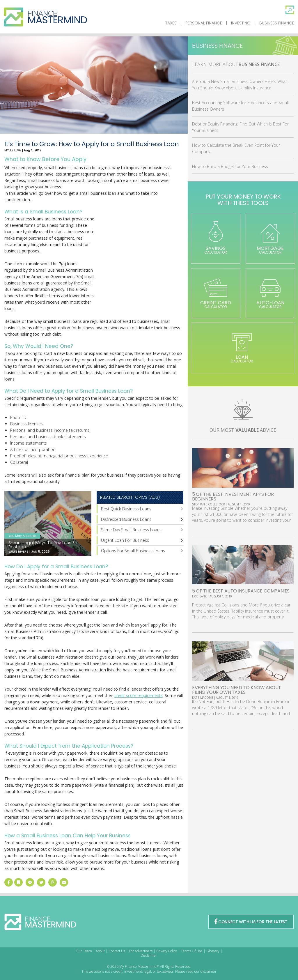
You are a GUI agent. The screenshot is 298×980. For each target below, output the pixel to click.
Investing (241, 23)
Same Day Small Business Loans (131, 530)
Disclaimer (149, 955)
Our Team (84, 951)
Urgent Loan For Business (125, 540)
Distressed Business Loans (126, 519)
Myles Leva (13, 150)
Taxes (171, 23)
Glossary (213, 951)
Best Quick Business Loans (126, 509)
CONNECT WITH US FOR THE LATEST (251, 922)
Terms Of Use (192, 951)
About (100, 951)
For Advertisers (141, 951)
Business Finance (277, 23)
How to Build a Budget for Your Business (230, 166)
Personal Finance (204, 23)
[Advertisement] (140, 264)
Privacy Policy (167, 951)
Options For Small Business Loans (133, 551)
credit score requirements (139, 695)
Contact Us (117, 951)
